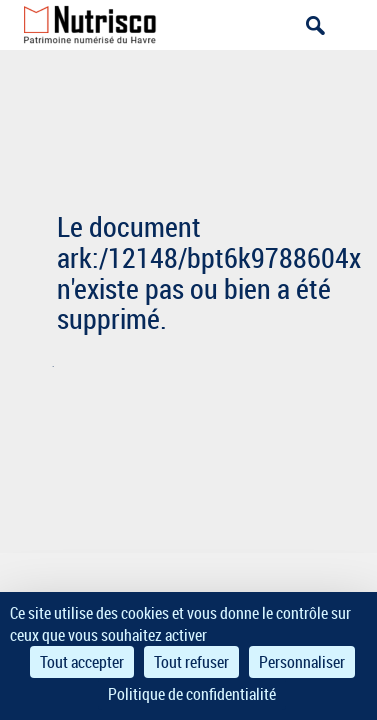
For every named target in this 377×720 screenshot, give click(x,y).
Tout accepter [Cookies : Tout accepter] (82, 662)
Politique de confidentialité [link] (192, 694)
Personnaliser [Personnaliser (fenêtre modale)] (302, 662)
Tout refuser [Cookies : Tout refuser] (191, 662)
